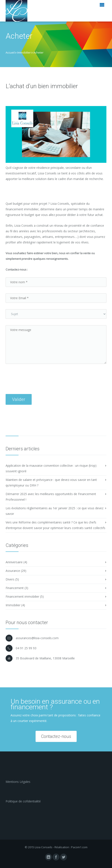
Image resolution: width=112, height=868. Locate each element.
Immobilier (24, 52)
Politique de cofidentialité (23, 801)
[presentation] (38, 386)
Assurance (13, 571)
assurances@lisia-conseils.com (37, 638)
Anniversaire (14, 562)
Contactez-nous (56, 736)
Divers (10, 579)
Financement (15, 588)
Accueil (10, 52)
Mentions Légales (18, 782)
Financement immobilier (22, 596)
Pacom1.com (79, 847)
